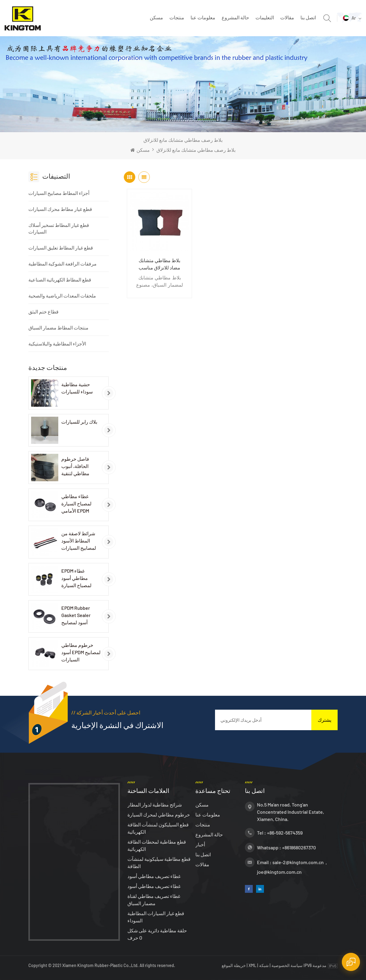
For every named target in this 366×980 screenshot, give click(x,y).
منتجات (177, 17)
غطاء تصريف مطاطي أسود (154, 876)
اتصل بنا (308, 17)
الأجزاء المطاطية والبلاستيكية (57, 344)
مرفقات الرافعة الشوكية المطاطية (63, 264)
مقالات (287, 17)
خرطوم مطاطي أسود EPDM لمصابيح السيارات (81, 652)
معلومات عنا (203, 17)
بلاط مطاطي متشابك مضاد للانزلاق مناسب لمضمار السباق (159, 264)
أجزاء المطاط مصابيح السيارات (59, 193)
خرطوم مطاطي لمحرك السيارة (159, 815)
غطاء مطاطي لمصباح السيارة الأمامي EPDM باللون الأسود (76, 504)
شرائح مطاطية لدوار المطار (155, 805)
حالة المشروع (235, 17)
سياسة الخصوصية (287, 965)
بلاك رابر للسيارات (79, 422)
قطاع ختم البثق (43, 312)
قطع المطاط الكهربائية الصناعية (60, 280)
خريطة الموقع (234, 965)
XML (252, 965)
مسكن (156, 17)
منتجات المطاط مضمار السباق (58, 328)
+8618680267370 (299, 847)
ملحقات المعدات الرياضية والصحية (62, 296)
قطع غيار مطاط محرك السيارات (60, 209)
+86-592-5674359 (285, 833)
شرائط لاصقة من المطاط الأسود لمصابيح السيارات (79, 541)
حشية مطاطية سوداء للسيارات (77, 388)
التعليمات (265, 17)
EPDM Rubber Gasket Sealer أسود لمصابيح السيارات (76, 616)
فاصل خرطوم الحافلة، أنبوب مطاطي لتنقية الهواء (75, 466)
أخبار (200, 844)
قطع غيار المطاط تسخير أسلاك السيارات (59, 228)
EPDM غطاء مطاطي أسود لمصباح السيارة (76, 578)
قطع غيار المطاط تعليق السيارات (61, 248)
